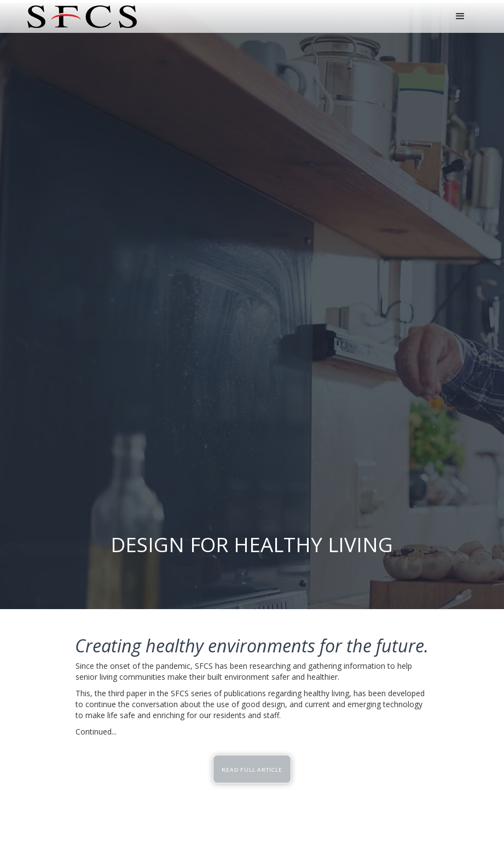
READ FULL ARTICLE (252, 770)
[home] (82, 17)
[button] (460, 16)
